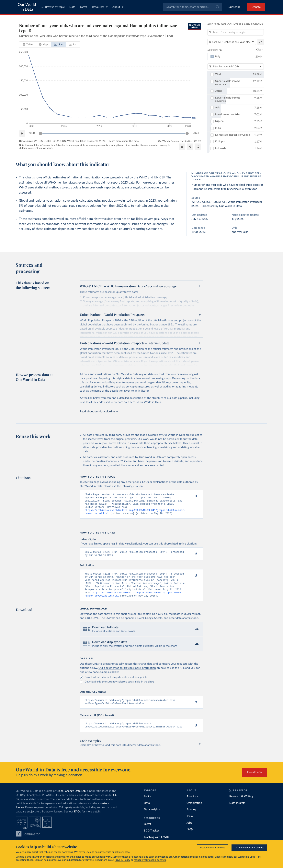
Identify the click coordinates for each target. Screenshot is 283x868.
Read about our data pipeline (99, 412)
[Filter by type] (236, 67)
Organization (194, 811)
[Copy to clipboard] (192, 496)
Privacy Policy (122, 860)
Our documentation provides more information (127, 675)
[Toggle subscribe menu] (234, 7)
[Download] (182, 147)
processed (209, 206)
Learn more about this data (124, 141)
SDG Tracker (151, 839)
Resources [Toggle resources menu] (100, 7)
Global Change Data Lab (71, 799)
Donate (256, 7)
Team (190, 824)
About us (192, 805)
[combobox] (193, 7)
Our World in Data (27, 7)
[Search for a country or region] (236, 32)
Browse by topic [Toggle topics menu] (53, 7)
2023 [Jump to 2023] (196, 133)
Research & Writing (241, 805)
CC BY (198, 141)
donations (67, 852)
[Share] (190, 147)
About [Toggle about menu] (118, 7)
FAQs (77, 820)
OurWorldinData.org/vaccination (175, 141)
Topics (148, 805)
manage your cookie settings (150, 860)
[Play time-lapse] (22, 133)
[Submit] (217, 7)
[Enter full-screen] (198, 147)
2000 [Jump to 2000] (32, 133)
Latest (84, 7)
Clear (259, 50)
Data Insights (152, 818)
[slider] (40, 133)
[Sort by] (232, 42)
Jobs (189, 831)
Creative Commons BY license (114, 461)
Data (72, 7)
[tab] (28, 45)
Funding (191, 818)
